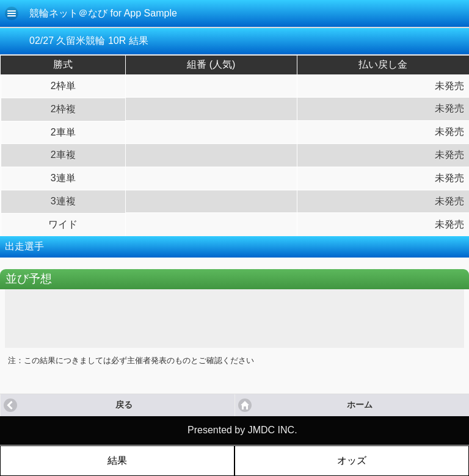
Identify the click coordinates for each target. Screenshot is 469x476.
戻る (124, 405)
